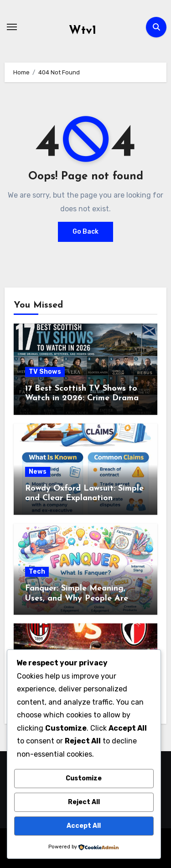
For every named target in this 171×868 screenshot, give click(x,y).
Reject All (84, 802)
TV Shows (45, 372)
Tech (37, 572)
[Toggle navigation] (12, 27)
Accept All (84, 826)
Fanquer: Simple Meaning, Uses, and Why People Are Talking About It (77, 598)
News (38, 472)
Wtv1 (83, 31)
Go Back (85, 232)
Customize (84, 778)
